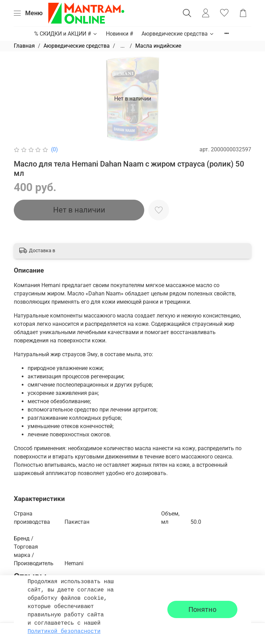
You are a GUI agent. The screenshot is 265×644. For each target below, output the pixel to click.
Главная (24, 46)
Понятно (202, 609)
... (122, 46)
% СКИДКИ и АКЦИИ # (66, 34)
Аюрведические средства (178, 34)
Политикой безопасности (64, 632)
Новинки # (120, 34)
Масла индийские (158, 46)
